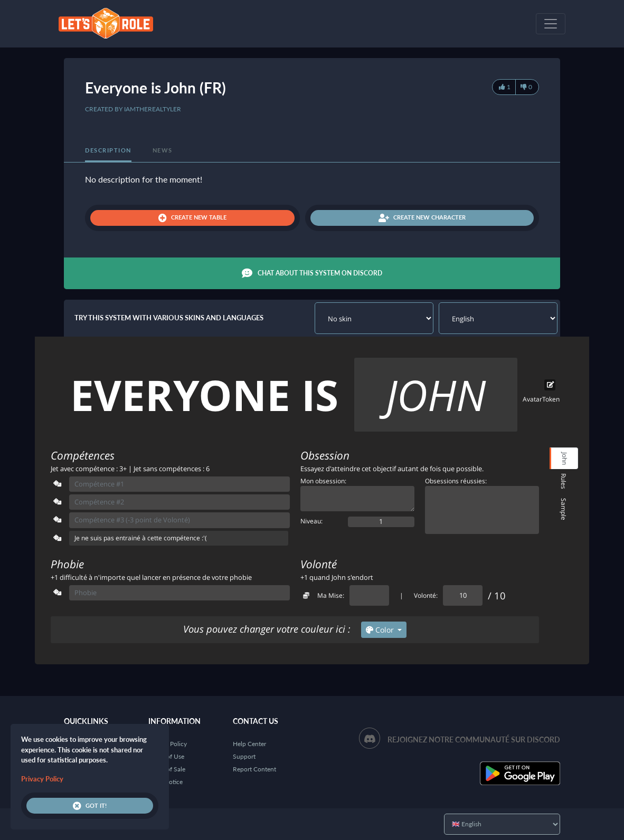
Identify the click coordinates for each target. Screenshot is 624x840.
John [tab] (565, 459)
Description (108, 150)
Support (244, 756)
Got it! (90, 806)
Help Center (249, 744)
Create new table (192, 218)
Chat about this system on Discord (312, 273)
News (163, 150)
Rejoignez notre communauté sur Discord (474, 739)
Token (551, 399)
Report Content (254, 769)
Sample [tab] (564, 509)
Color (381, 630)
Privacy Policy (42, 779)
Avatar (532, 399)
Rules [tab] (564, 481)
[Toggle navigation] (551, 24)
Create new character (422, 218)
